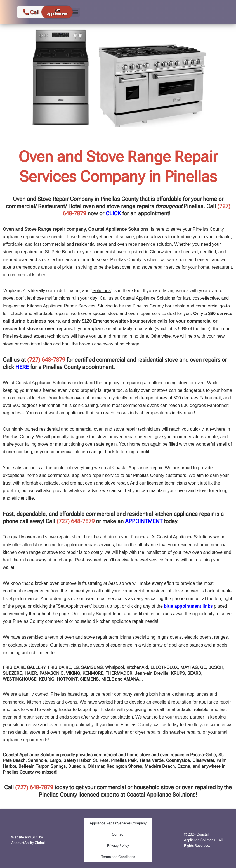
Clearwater (161, 252)
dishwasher (175, 732)
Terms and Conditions (118, 857)
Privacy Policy (118, 846)
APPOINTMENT (144, 521)
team (53, 637)
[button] (75, 12)
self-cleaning (86, 405)
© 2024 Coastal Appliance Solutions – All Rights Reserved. (203, 840)
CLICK (113, 213)
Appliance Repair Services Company (118, 823)
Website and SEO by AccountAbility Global (28, 840)
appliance (91, 694)
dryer (140, 732)
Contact (118, 834)
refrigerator (86, 732)
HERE (22, 367)
